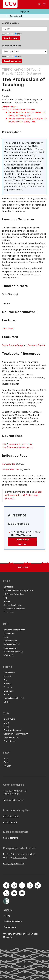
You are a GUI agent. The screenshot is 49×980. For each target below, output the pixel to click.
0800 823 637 (20, 857)
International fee (10, 470)
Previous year (22, 540)
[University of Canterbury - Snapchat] (30, 885)
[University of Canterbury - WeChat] (14, 893)
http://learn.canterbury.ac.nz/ (17, 444)
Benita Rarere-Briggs (12, 345)
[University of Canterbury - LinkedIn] (22, 885)
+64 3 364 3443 (11, 816)
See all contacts (11, 838)
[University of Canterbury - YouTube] (22, 893)
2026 (19, 34)
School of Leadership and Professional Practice (24, 495)
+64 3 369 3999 (11, 794)
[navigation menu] (44, 5)
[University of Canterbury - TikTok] (38, 885)
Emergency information (14, 863)
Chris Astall (8, 329)
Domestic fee (9, 464)
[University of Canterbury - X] (6, 893)
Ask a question (10, 822)
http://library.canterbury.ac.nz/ (18, 447)
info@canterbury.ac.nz (13, 800)
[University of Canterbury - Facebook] (6, 885)
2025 (11, 34)
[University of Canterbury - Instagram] (14, 885)
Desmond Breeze (36, 345)
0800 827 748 (10, 791)
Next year (22, 544)
